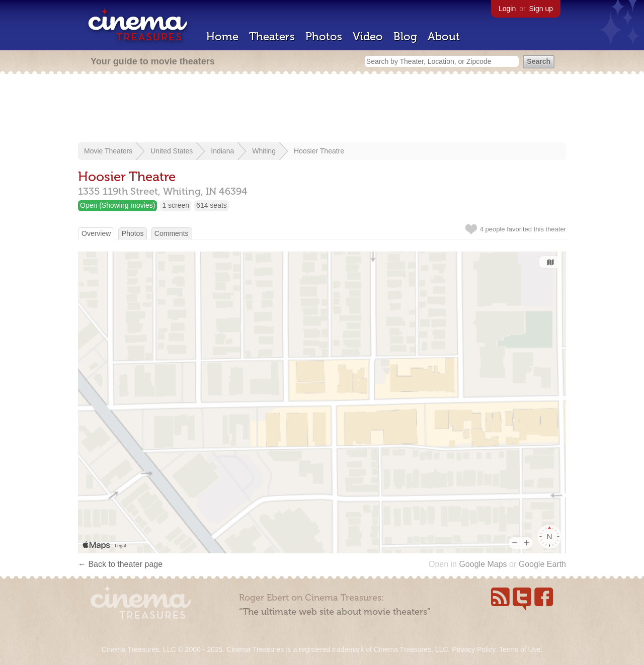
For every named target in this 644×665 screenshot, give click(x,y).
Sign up (541, 9)
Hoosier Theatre (319, 151)
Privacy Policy (473, 649)
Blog (405, 36)
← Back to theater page (120, 564)
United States (172, 151)
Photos (324, 36)
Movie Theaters (108, 151)
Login (507, 9)
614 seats (212, 205)
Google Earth (542, 564)
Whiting (264, 151)
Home (222, 36)
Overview (96, 233)
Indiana (222, 151)
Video (368, 36)
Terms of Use (520, 649)
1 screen (176, 205)
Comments (172, 233)
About (444, 36)
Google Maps (483, 564)
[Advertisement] (322, 109)
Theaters (272, 36)
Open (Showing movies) (117, 205)
